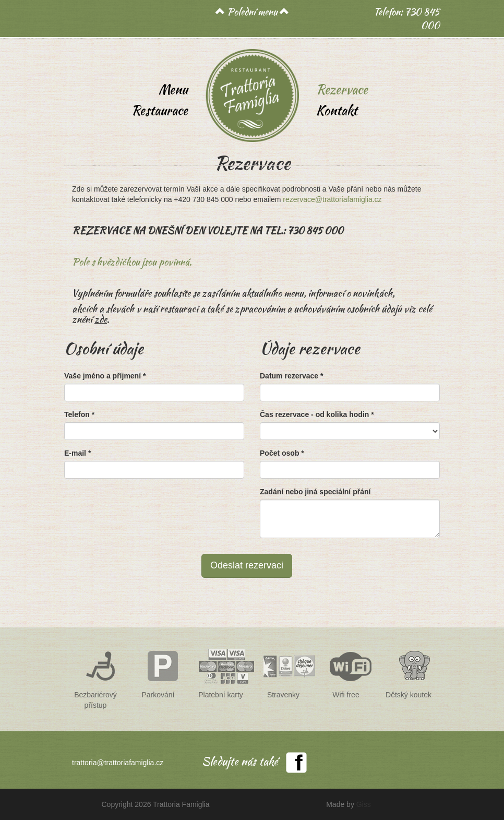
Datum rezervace (291, 376)
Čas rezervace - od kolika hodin (317, 414)
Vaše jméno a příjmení (105, 376)
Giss (364, 804)
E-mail (77, 453)
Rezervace (342, 90)
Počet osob (282, 453)
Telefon (79, 414)
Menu (173, 90)
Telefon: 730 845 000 (407, 19)
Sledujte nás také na (240, 763)
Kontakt (337, 110)
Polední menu (252, 12)
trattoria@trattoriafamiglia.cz (118, 763)
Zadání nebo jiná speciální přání (315, 492)
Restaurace (160, 110)
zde (101, 319)
